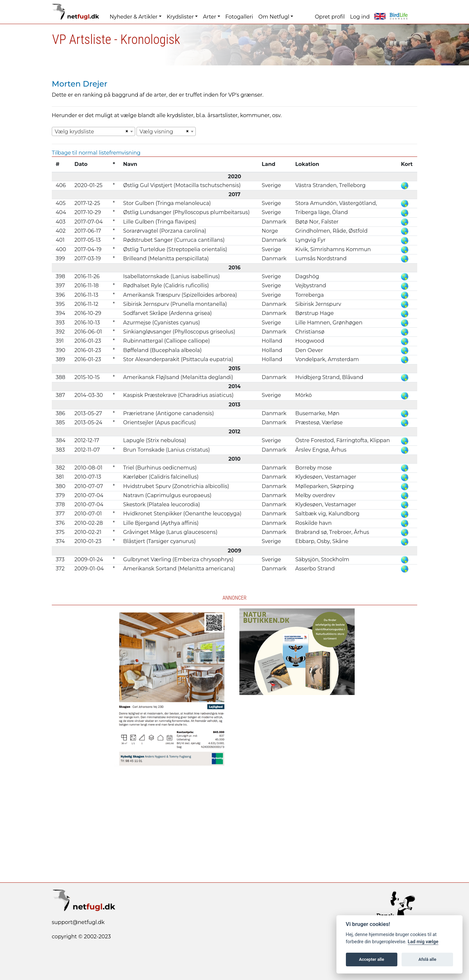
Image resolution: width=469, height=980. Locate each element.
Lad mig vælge (423, 942)
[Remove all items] (126, 131)
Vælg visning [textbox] (156, 132)
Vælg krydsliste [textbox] (74, 132)
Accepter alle (371, 959)
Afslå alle (427, 959)
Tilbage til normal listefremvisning (96, 153)
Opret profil (330, 17)
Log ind (360, 17)
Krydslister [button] (180, 17)
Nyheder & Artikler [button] (134, 17)
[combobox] (93, 131)
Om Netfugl (274, 17)
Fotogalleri (239, 17)
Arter (209, 17)
